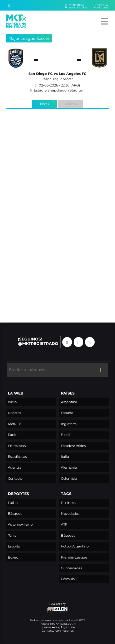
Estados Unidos (73, 446)
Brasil (65, 435)
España (67, 413)
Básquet (15, 514)
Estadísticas (17, 457)
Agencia (15, 467)
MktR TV (15, 424)
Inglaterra (69, 424)
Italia (65, 457)
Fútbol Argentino (75, 546)
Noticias (14, 413)
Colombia (69, 479)
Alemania (69, 467)
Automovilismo (20, 524)
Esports (14, 546)
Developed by (37, 608)
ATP (64, 524)
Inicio (12, 402)
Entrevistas (17, 446)
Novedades (70, 514)
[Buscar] (9, 5)
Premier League (74, 557)
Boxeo (13, 557)
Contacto (15, 479)
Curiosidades (71, 568)
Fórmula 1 (69, 579)
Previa (45, 104)
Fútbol (13, 503)
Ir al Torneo (71, 104)
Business (68, 503)
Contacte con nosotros (58, 631)
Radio (13, 435)
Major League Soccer (29, 38)
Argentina (69, 402)
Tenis (12, 535)
